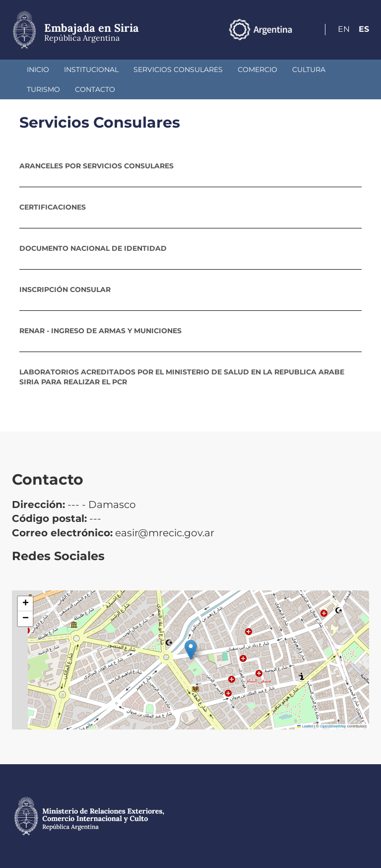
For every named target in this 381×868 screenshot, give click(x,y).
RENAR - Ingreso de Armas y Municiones (100, 331)
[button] (191, 650)
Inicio (38, 70)
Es (364, 29)
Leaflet (305, 726)
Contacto (95, 89)
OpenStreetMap (333, 726)
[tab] (190, 166)
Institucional (91, 70)
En (344, 29)
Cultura (309, 70)
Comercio (257, 70)
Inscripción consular (65, 289)
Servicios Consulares (178, 70)
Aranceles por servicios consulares (96, 166)
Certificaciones (53, 207)
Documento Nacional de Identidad (93, 248)
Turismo (43, 89)
